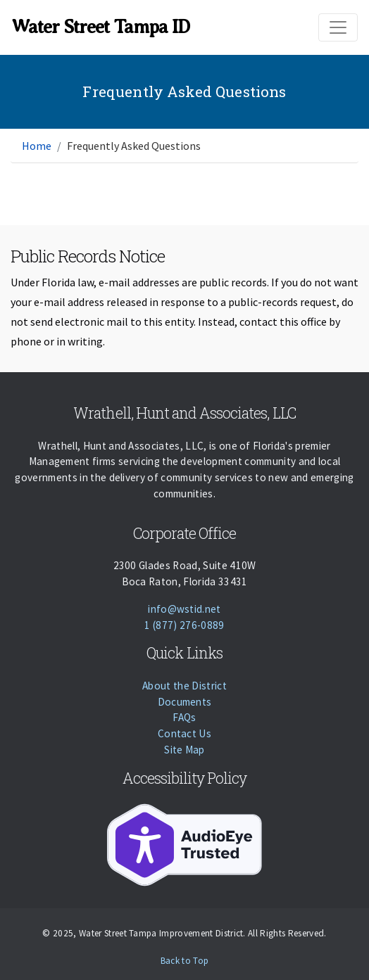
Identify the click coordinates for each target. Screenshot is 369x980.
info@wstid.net (184, 609)
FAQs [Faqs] (184, 717)
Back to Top (185, 961)
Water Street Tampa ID (100, 27)
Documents (185, 702)
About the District (184, 686)
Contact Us (184, 733)
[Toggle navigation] (338, 27)
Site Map (184, 750)
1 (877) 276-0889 (184, 625)
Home (37, 146)
